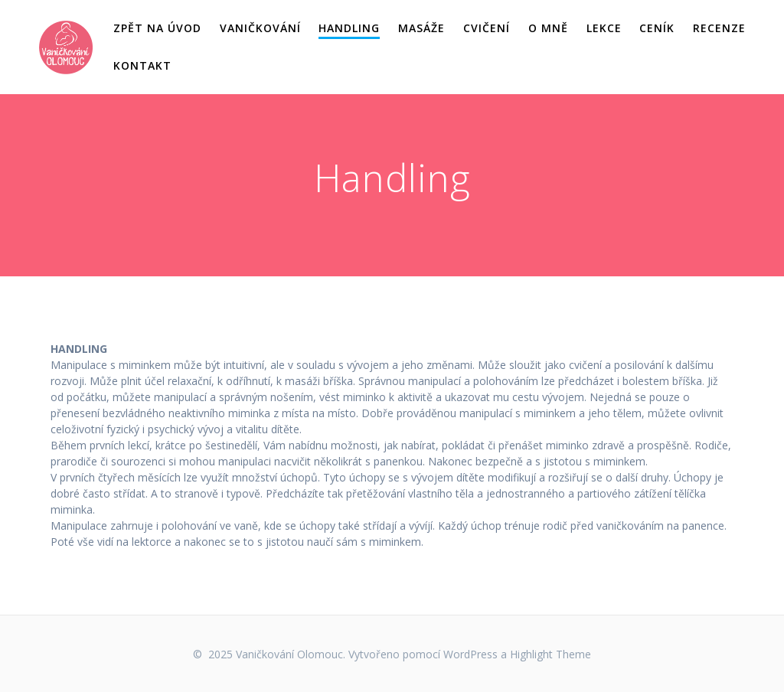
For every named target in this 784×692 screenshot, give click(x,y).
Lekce (604, 28)
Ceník (657, 28)
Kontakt (142, 65)
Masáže (421, 28)
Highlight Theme (550, 654)
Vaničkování (260, 28)
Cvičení (487, 28)
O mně (548, 28)
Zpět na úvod (157, 28)
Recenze (719, 28)
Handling (349, 28)
